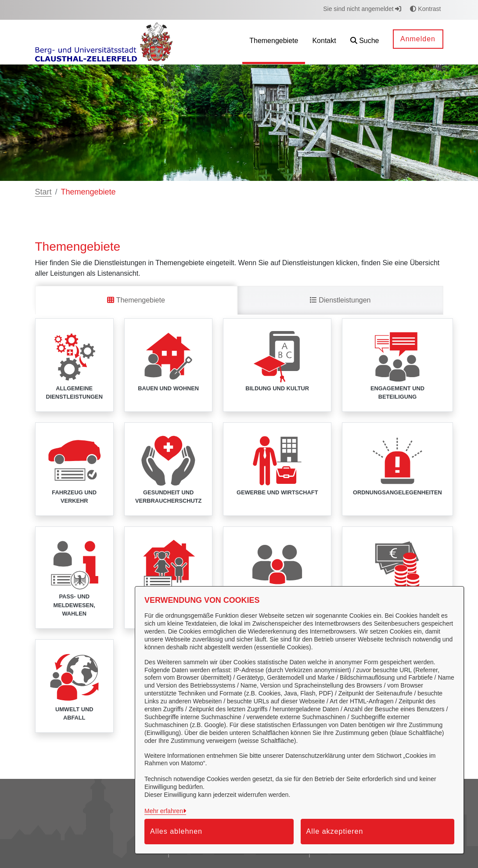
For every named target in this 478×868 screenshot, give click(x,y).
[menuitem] (274, 42)
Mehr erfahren (164, 811)
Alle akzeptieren (335, 831)
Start (43, 192)
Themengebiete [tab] (136, 300)
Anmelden (418, 39)
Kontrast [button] (425, 9)
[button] (365, 42)
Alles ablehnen (176, 831)
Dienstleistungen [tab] (340, 300)
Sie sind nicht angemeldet (362, 9)
